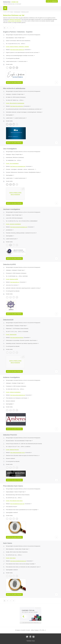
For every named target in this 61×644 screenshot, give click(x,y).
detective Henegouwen (15, 19)
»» (14, 28)
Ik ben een (52, 1)
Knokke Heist (18, 549)
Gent (16, 38)
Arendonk (14, 94)
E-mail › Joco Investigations (12, 163)
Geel (13, 215)
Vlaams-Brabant (10, 326)
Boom (13, 154)
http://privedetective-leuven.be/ (17, 504)
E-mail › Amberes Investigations (13, 392)
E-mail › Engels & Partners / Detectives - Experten (17, 47)
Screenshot (28, 50)
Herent (16, 492)
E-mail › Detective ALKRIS (12, 279)
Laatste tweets (10, 118)
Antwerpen (8, 94)
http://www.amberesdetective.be (18, 395)
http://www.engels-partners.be (17, 50)
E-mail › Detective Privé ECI (12, 450)
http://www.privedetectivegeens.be (18, 561)
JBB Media (29, 641)
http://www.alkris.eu (15, 282)
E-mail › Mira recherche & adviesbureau (15, 103)
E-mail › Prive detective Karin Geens (14, 501)
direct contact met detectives (15, 21)
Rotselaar (17, 326)
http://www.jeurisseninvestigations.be (19, 227)
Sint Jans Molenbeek (20, 441)
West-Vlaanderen (10, 549)
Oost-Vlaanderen (10, 38)
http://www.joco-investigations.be (18, 166)
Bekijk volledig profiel (14, 83)
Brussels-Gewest (10, 441)
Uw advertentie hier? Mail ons (30, 623)
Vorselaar (14, 383)
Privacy (33, 641)
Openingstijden (10, 115)
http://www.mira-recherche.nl (17, 106)
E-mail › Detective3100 (11, 335)
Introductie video (23, 61)
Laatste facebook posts (12, 61)
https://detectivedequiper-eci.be (17, 453)
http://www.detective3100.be (17, 338)
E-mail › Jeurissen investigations (13, 224)
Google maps (22, 38)
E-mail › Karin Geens (11, 558)
